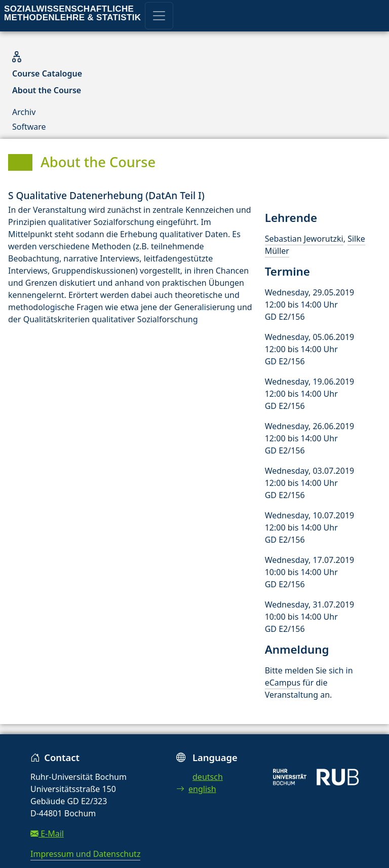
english (196, 789)
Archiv (24, 112)
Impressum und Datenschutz (85, 854)
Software (29, 127)
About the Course (47, 90)
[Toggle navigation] (159, 16)
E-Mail (47, 834)
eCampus (283, 683)
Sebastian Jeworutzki (304, 239)
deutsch (208, 777)
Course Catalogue (47, 73)
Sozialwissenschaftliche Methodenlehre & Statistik (72, 13)
